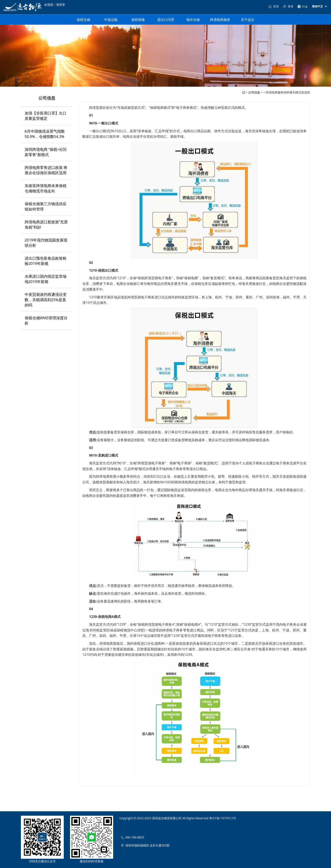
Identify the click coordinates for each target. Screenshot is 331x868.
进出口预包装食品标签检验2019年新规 (46, 261)
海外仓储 (193, 20)
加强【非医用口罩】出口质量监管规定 (46, 116)
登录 (288, 6)
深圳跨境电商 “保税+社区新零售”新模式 (46, 152)
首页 (274, 6)
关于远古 (248, 20)
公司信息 (254, 92)
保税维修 (138, 20)
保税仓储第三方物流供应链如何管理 (46, 206)
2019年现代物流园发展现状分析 (46, 243)
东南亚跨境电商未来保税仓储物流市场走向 (46, 188)
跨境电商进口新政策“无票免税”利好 (46, 224)
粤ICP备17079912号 (223, 818)
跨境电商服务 (220, 20)
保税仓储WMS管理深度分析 (46, 320)
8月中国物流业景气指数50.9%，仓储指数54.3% (45, 134)
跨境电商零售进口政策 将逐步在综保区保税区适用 (46, 170)
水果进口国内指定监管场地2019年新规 (46, 279)
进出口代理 (165, 20)
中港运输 (111, 20)
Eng (302, 6)
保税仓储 (83, 20)
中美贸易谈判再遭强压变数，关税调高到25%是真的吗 (46, 300)
